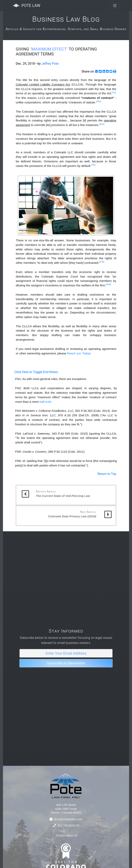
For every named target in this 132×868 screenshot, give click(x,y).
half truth (45, 402)
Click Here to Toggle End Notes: (36, 372)
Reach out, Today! (79, 353)
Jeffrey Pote (50, 64)
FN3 (102, 124)
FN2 (99, 101)
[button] (66, 495)
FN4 (93, 165)
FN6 (109, 284)
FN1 (114, 93)
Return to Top (107, 474)
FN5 (102, 262)
